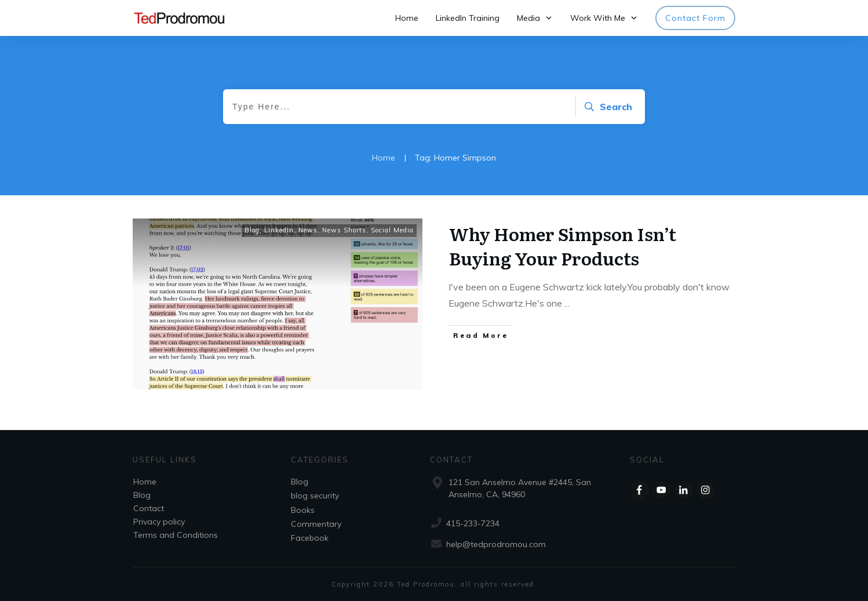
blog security (315, 496)
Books (303, 510)
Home (145, 482)
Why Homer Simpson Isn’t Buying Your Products (563, 246)
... (567, 303)
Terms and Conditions (176, 535)
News (308, 230)
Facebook (310, 538)
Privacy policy (159, 522)
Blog (252, 230)
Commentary (316, 524)
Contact (149, 508)
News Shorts (344, 230)
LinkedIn (279, 230)
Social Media (392, 230)
